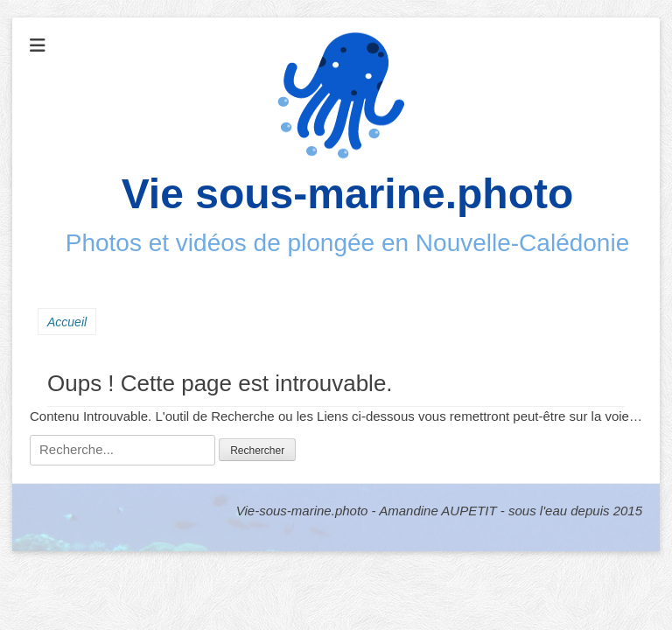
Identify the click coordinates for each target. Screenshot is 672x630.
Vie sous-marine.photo (348, 194)
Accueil (67, 322)
